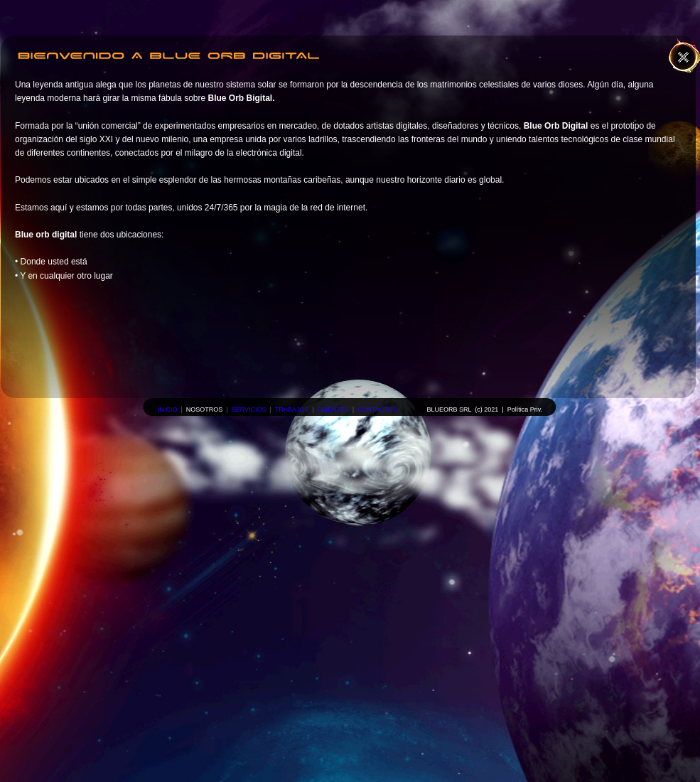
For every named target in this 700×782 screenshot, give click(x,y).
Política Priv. (525, 409)
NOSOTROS (205, 409)
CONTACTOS (377, 409)
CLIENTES (333, 409)
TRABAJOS (292, 409)
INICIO (168, 409)
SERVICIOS (249, 409)
